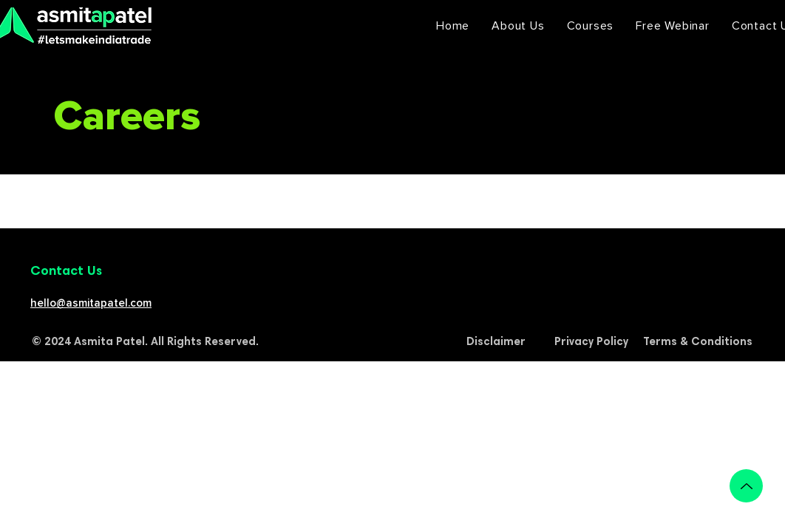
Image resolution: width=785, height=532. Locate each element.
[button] (591, 26)
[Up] (746, 486)
